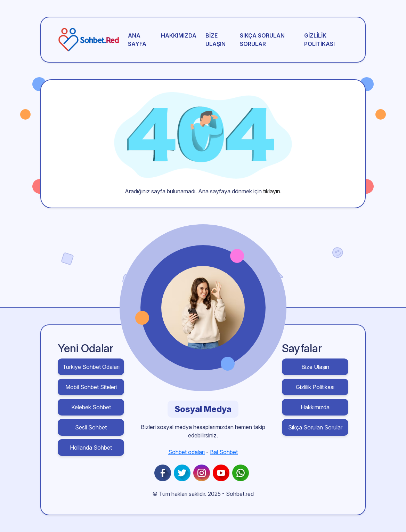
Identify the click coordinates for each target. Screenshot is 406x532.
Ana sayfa (137, 40)
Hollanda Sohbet (91, 448)
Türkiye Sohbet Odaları (91, 367)
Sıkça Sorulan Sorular (262, 40)
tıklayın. (272, 191)
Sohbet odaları (186, 452)
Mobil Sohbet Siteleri (91, 387)
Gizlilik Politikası (319, 40)
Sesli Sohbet (91, 427)
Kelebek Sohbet (91, 407)
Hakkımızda (179, 35)
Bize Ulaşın (216, 40)
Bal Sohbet (224, 452)
